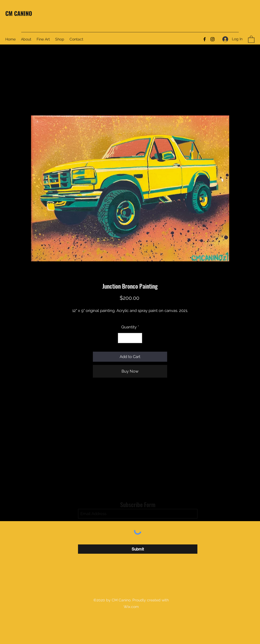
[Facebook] (205, 39)
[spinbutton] (130, 338)
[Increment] (138, 338)
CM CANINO (19, 13)
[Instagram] (213, 39)
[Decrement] (122, 338)
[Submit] (138, 549)
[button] (251, 39)
